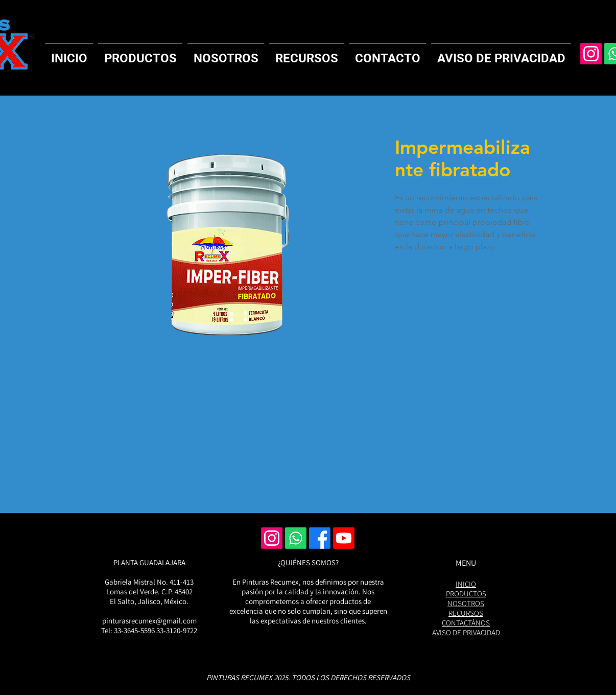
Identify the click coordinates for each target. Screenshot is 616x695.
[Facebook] (320, 538)
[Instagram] (591, 54)
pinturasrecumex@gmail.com (149, 621)
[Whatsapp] (296, 538)
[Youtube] (344, 538)
